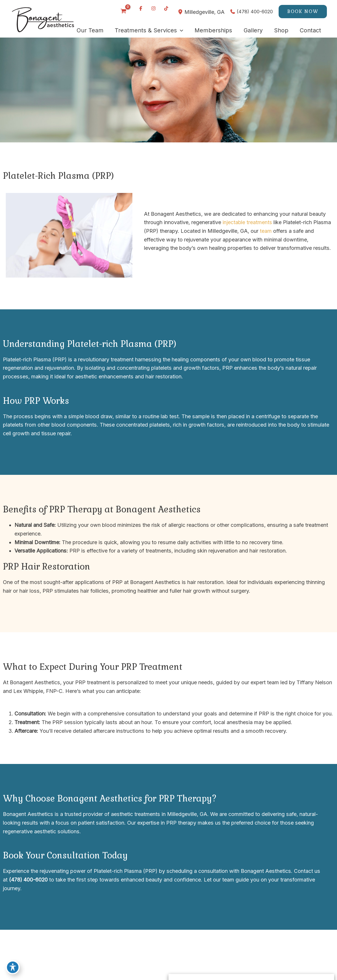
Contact (302, 871)
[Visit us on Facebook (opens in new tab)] (140, 8)
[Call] (251, 12)
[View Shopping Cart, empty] (123, 12)
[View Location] (181, 12)
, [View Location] (204, 12)
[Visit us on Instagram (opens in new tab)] (153, 8)
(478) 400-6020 (29, 880)
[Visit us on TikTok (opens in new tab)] (166, 8)
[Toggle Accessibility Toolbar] (13, 967)
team (266, 231)
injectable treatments (247, 222)
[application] (179, 30)
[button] (303, 12)
